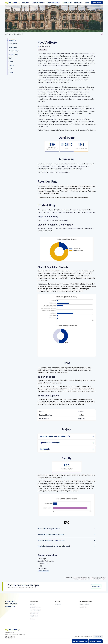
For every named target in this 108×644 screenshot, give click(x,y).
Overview (12, 39)
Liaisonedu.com (84, 603)
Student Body (14, 53)
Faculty (11, 64)
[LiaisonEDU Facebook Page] (11, 636)
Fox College (19, 33)
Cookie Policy (10, 605)
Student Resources (36, 609)
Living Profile (83, 606)
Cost (10, 57)
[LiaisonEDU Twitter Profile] (6, 636)
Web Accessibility (11, 602)
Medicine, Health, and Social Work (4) (55, 435)
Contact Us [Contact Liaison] (98, 635)
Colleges (33, 603)
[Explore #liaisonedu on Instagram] (9, 636)
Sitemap (33, 618)
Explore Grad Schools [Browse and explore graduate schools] (80, 641)
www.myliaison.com (10, 631)
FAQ (10, 67)
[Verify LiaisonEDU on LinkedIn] (14, 636)
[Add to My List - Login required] (102, 33)
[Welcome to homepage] (13, 628)
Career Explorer (35, 612)
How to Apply (34, 615)
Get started (96, 585)
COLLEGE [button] (42, 48)
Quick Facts (13, 42)
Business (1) (45, 448)
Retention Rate (14, 49)
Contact (11, 71)
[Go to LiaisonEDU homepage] (11, 2)
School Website (43, 569)
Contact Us (58, 603)
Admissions (13, 46)
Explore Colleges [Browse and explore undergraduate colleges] (96, 641)
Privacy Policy (10, 600)
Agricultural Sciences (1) (50, 441)
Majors (11, 60)
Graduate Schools (35, 606)
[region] (54, 298)
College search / (10, 33)
